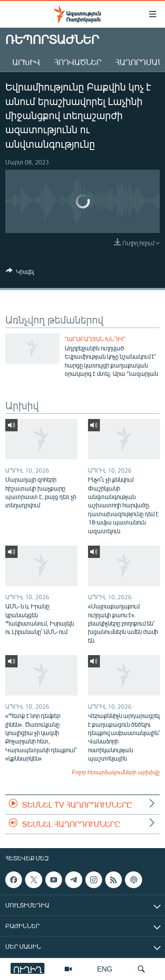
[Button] (20, 273)
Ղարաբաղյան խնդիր (95, 339)
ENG (105, 969)
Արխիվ (26, 62)
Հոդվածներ (78, 62)
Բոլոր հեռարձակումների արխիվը (116, 772)
